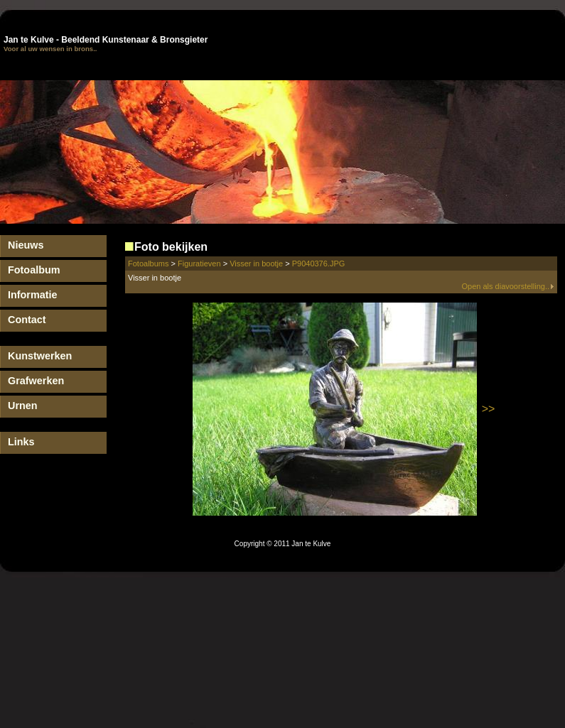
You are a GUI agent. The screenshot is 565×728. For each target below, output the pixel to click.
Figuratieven (199, 264)
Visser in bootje (256, 264)
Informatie (33, 295)
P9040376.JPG (319, 264)
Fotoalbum (34, 270)
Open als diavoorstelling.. (508, 286)
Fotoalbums (148, 264)
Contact (27, 320)
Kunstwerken (40, 356)
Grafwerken (36, 381)
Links (21, 442)
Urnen (23, 406)
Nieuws (26, 245)
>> (489, 409)
